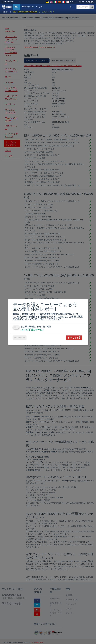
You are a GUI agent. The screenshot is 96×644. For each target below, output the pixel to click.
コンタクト (40, 7)
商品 (17, 7)
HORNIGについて (28, 7)
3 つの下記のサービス (32, 330)
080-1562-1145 (9, 2)
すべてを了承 (74, 338)
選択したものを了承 (20, 338)
